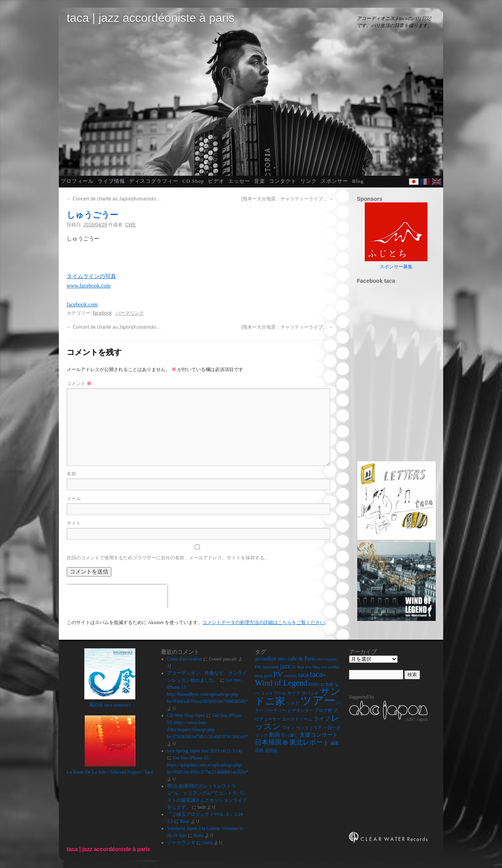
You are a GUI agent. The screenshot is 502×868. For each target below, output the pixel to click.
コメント (79, 384)
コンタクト (283, 181)
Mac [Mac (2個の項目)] (316, 667)
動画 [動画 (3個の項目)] (275, 735)
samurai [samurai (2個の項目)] (291, 676)
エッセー (239, 181)
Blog (358, 181)
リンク (309, 181)
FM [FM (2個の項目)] (258, 667)
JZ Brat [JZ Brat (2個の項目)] (298, 667)
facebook (103, 313)
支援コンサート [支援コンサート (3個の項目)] (319, 735)
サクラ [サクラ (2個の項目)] (294, 693)
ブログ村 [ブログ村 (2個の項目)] (323, 711)
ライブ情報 (111, 181)
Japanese (414, 182)
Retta (199, 835)
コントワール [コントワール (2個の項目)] (273, 693)
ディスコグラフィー (154, 181)
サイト (74, 523)
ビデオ (216, 181)
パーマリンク (130, 313)
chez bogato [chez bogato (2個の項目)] (326, 659)
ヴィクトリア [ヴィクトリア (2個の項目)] (309, 728)
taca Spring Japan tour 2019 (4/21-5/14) (205, 751)
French (425, 182)
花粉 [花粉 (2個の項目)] (259, 751)
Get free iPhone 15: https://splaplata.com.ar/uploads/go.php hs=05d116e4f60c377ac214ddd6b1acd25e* (208, 765)
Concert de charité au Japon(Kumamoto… (114, 199)
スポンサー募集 (396, 267)
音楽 (260, 181)
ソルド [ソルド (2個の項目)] (293, 703)
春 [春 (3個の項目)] (286, 743)
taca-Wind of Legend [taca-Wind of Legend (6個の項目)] (290, 679)
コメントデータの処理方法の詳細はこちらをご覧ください (264, 622)
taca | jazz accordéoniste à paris (151, 18)
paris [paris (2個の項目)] (268, 676)
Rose (185, 821)
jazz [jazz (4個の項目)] (285, 666)
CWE (131, 225)
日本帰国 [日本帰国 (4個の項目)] (268, 742)
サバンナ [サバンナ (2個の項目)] (310, 693)
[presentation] (117, 597)
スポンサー (335, 181)
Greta (208, 843)
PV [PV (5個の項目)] (278, 674)
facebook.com (82, 305)
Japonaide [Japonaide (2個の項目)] (270, 667)
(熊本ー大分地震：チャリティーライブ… (287, 199)
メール (74, 499)
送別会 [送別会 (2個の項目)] (271, 751)
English (437, 182)
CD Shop (193, 181)
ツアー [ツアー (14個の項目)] (318, 701)
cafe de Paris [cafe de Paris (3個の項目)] (301, 659)
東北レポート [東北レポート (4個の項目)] (309, 742)
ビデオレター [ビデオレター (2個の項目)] (300, 711)
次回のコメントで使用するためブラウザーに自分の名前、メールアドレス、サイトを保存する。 (168, 558)
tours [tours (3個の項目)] (314, 684)
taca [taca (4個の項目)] (303, 675)
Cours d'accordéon (185, 659)
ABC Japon (417, 719)
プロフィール (77, 181)
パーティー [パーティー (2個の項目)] (276, 711)
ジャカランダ (181, 843)
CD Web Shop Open (186, 715)
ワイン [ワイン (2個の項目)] (288, 728)
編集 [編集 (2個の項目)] (335, 743)
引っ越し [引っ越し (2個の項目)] (290, 735)
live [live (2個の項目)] (308, 667)
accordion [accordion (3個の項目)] (266, 659)
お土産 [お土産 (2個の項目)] (327, 684)
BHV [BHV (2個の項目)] (282, 659)
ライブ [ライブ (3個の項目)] (322, 719)
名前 (71, 474)
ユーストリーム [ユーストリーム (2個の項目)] (297, 719)
